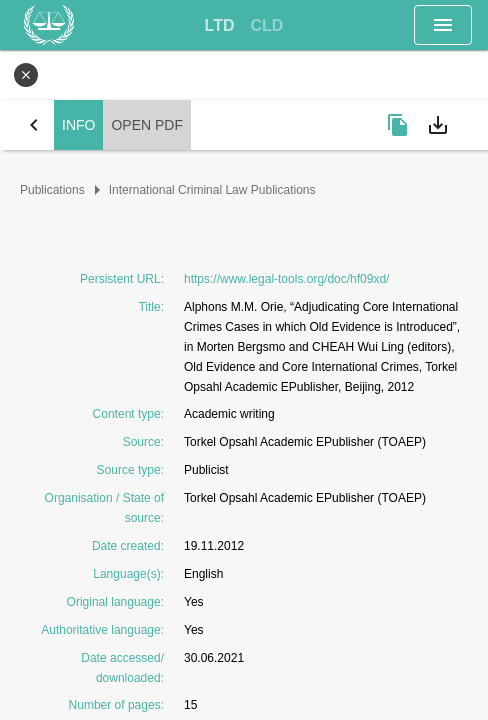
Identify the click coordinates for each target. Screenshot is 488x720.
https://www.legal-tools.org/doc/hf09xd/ (286, 279)
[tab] (220, 26)
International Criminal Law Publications (212, 190)
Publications (52, 190)
